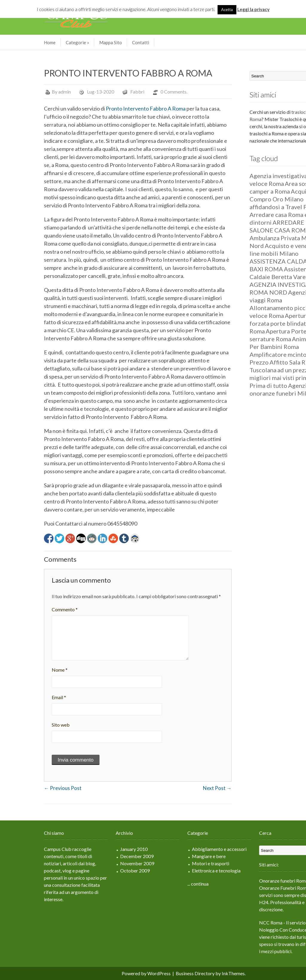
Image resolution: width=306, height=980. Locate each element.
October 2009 (102, 870)
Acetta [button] (227, 10)
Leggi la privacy (253, 9)
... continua (165, 884)
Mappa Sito (78, 42)
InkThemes (200, 973)
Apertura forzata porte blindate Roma (247, 323)
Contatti (108, 42)
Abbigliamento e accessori (186, 849)
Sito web (28, 725)
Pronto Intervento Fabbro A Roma (113, 108)
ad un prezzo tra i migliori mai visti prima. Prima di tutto (254, 378)
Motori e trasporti (178, 863)
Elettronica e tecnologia (183, 870)
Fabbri (104, 92)
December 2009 (104, 856)
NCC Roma (238, 922)
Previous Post (30, 788)
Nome (27, 670)
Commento (32, 609)
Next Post (184, 788)
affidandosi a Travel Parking (254, 207)
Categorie (45, 42)
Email (26, 697)
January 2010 (101, 849)
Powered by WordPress (113, 973)
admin (32, 92)
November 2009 (104, 863)
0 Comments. (141, 92)
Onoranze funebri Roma (251, 881)
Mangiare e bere (176, 856)
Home (17, 42)
